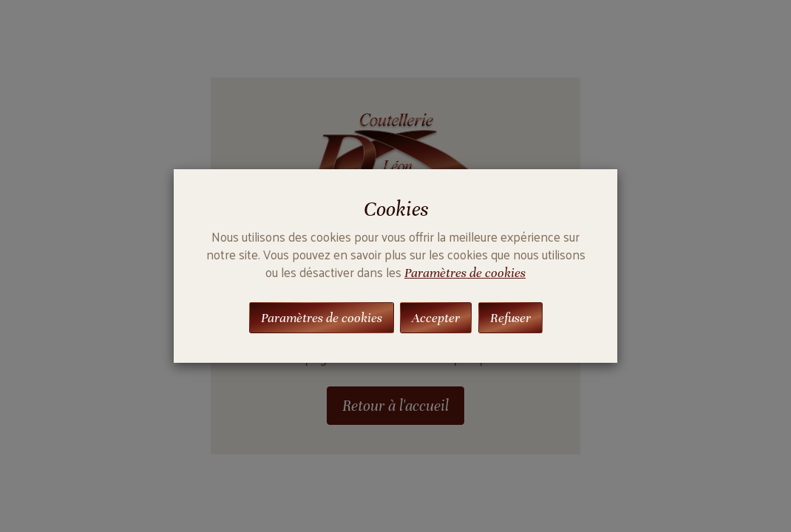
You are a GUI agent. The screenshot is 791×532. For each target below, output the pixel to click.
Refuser (510, 318)
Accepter (436, 318)
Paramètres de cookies (465, 273)
